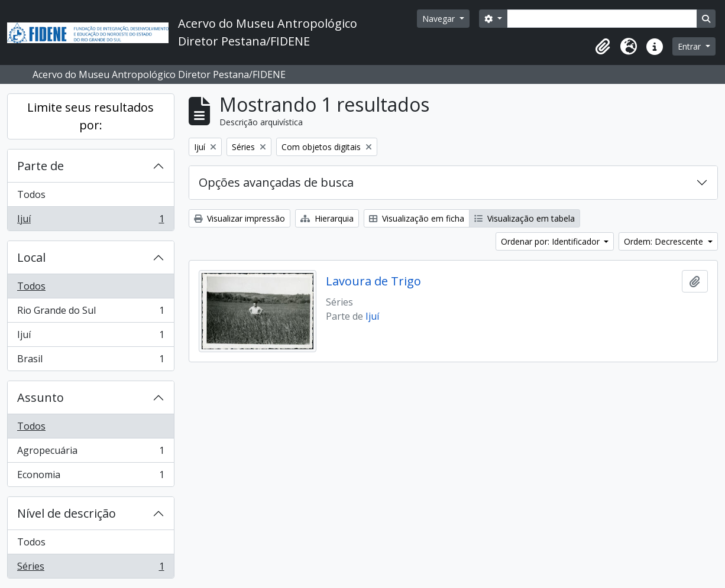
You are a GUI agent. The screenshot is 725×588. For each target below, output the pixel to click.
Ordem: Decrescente (665, 241)
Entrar (690, 46)
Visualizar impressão (239, 218)
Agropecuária (90, 453)
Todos (31, 194)
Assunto (41, 397)
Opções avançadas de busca (276, 182)
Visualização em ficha (417, 218)
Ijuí (90, 221)
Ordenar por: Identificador (551, 241)
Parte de (41, 166)
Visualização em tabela (525, 218)
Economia (90, 477)
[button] (603, 47)
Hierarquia (327, 218)
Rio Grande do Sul (90, 313)
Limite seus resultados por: (90, 116)
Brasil (90, 361)
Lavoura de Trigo (373, 281)
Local (31, 257)
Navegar (440, 19)
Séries (90, 568)
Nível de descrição (67, 513)
